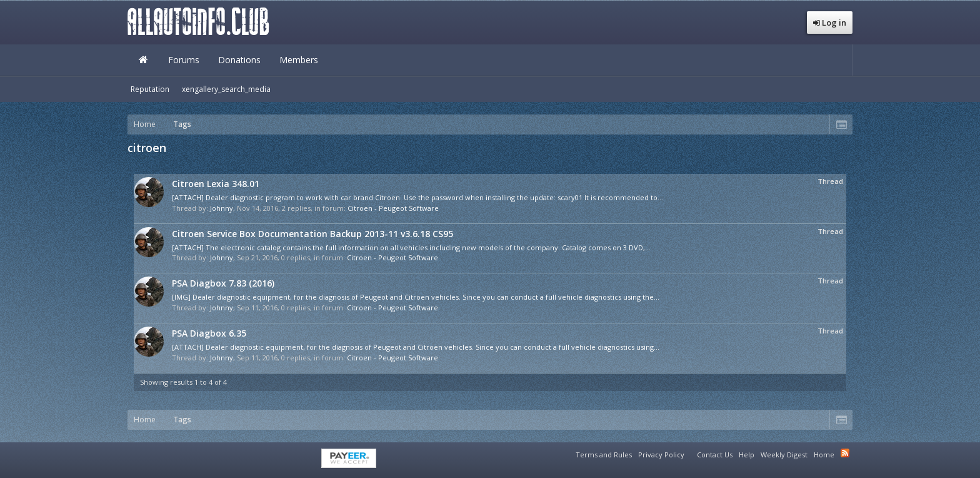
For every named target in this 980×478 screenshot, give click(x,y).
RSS (845, 453)
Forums (184, 60)
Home (143, 60)
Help (747, 455)
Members (299, 60)
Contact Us (715, 455)
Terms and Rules (604, 455)
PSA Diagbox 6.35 (209, 333)
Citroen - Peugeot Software (393, 208)
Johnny (222, 208)
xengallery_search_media (226, 89)
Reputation (150, 89)
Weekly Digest (784, 455)
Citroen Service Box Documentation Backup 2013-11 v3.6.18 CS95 (312, 234)
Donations (239, 60)
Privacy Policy (661, 455)
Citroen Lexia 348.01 (216, 184)
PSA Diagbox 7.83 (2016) (223, 283)
